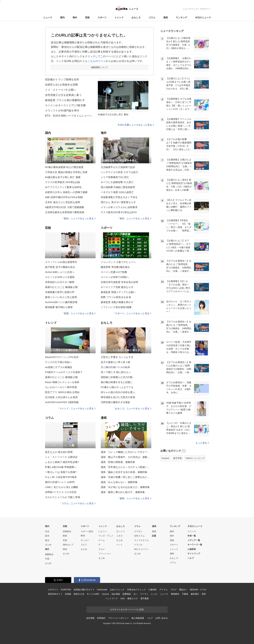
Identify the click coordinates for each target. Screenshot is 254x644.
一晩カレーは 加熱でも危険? (61, 472)
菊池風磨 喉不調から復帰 (59, 307)
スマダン (138, 531)
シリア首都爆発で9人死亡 (115, 177)
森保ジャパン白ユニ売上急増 (61, 297)
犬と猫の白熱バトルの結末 (115, 367)
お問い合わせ (162, 618)
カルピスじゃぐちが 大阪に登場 (63, 497)
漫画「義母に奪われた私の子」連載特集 (123, 492)
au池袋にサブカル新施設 (59, 367)
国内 (62, 17)
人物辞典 (192, 549)
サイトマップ (194, 554)
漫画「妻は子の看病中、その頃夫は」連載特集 (126, 457)
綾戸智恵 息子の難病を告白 (60, 267)
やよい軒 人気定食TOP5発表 (61, 477)
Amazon (165, 458)
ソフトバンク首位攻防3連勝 (116, 307)
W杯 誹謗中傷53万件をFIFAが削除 (64, 197)
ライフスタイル (141, 540)
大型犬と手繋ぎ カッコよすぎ (117, 357)
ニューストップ (190, 9)
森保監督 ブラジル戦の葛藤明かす (65, 100)
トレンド (119, 17)
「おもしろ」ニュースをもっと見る (132, 408)
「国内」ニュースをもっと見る (79, 218)
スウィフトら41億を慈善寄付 (61, 262)
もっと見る (202, 443)
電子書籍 (145, 598)
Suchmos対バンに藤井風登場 (61, 302)
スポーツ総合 (87, 531)
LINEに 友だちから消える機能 (62, 487)
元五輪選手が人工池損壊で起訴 (118, 167)
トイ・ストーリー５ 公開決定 (61, 457)
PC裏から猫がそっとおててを (117, 387)
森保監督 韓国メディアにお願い (118, 292)
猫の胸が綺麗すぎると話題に (117, 382)
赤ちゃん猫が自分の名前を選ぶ (118, 392)
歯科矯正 (195, 594)
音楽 (65, 540)
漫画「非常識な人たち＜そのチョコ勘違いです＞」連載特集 (126, 467)
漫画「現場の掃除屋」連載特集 (118, 462)
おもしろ (136, 17)
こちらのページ (97, 61)
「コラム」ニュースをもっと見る (77, 503)
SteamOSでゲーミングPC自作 (62, 357)
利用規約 (101, 618)
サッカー (85, 540)
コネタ (119, 536)
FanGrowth (102, 590)
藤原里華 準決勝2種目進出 (115, 267)
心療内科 (153, 590)
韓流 (65, 549)
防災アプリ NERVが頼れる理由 (62, 392)
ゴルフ (84, 545)
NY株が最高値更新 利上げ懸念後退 (64, 167)
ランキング (181, 17)
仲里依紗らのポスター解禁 (60, 282)
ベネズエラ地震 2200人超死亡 (117, 192)
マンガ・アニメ (106, 536)
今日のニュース (203, 17)
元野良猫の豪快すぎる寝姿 (115, 402)
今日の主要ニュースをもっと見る (136, 125)
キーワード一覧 (195, 545)
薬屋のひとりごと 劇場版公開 (61, 287)
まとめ (48, 545)
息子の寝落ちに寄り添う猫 (115, 362)
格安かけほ (79, 594)
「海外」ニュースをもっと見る (134, 218)
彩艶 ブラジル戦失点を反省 (116, 297)
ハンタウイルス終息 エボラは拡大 (119, 172)
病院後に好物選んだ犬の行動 (117, 377)
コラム (152, 17)
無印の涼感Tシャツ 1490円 (60, 482)
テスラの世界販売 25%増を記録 (63, 182)
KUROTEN (66, 590)
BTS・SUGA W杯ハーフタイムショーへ (69, 116)
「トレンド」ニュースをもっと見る (76, 408)
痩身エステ (133, 598)
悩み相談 (116, 594)
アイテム (163, 590)
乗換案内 (175, 594)
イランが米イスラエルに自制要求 (119, 207)
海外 (75, 17)
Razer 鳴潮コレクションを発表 (62, 382)
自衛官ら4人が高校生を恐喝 (61, 85)
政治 (47, 540)
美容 (204, 594)
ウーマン (144, 594)
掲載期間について (100, 67)
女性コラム (139, 536)
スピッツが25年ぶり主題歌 (60, 277)
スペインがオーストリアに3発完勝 (65, 105)
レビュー (103, 531)
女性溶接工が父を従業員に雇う (63, 95)
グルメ (102, 549)
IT (99, 545)
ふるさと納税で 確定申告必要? (62, 462)
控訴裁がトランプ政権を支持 (62, 79)
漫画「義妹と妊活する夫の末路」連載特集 (124, 472)
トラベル (138, 545)
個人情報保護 (138, 618)
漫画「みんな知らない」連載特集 (119, 482)
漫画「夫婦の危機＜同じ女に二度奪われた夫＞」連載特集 (126, 477)
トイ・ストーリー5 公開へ (61, 90)
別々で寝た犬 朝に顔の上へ (116, 372)
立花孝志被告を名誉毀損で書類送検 (65, 212)
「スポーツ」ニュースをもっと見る (132, 313)
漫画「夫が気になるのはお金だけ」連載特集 (125, 487)
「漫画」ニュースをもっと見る (134, 498)
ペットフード (112, 598)
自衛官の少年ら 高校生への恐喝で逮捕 (66, 192)
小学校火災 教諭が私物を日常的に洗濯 (66, 172)
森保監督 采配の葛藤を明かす (117, 302)
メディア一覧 (194, 540)
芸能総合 (67, 531)
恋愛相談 (127, 594)
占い (136, 594)
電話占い (183, 590)
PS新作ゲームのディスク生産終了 (64, 372)
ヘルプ (191, 558)
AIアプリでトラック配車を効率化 (63, 187)
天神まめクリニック (136, 590)
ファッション (105, 554)
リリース (192, 531)
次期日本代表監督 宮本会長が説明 (119, 282)
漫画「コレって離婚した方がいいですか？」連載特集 (126, 452)
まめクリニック (117, 590)
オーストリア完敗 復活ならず (117, 287)
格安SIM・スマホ (198, 590)
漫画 (166, 17)
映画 (65, 536)
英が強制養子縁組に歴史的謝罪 (118, 187)
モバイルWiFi (93, 594)
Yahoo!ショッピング (195, 458)
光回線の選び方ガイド (84, 590)
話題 (154, 536)
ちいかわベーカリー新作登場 (61, 387)
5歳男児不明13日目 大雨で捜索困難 (65, 207)
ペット (119, 545)
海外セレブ (68, 545)
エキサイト (205, 9)
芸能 (87, 17)
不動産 (185, 594)
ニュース (48, 17)
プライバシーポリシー (118, 618)
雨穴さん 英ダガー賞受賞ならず (118, 202)
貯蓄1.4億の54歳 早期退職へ (61, 467)
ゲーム (102, 540)
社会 (47, 531)
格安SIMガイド (55, 594)
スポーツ (102, 17)
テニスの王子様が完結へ (58, 362)
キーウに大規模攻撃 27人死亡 (117, 182)
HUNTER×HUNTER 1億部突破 (62, 402)
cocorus (105, 594)
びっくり (121, 531)
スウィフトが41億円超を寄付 (62, 111)
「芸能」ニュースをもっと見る (79, 313)
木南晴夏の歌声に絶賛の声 (60, 292)
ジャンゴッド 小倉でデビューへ (118, 262)
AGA (123, 598)
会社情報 (90, 618)
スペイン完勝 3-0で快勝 (114, 272)
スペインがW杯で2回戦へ (115, 277)
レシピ (154, 594)
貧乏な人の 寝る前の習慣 (59, 452)
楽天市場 (177, 458)
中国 (47, 559)
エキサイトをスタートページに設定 (127, 609)
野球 (83, 536)
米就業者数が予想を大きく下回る (119, 197)
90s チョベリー (141, 549)
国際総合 (49, 554)
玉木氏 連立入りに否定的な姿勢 (63, 202)
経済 (47, 536)
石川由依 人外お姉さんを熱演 (61, 397)
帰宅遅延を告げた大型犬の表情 (118, 397)
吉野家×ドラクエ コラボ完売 (61, 492)
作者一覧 (192, 536)
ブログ (173, 590)
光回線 (68, 594)
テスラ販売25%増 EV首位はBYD (119, 212)
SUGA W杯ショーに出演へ (60, 272)
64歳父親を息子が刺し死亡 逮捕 (63, 177)
